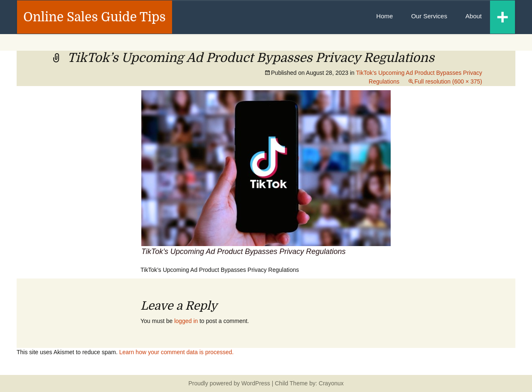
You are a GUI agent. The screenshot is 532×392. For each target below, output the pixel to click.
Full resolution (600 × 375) (448, 81)
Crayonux (330, 383)
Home (384, 16)
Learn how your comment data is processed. (176, 352)
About (474, 16)
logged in (186, 321)
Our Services (429, 16)
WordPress (256, 383)
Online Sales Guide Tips (95, 17)
